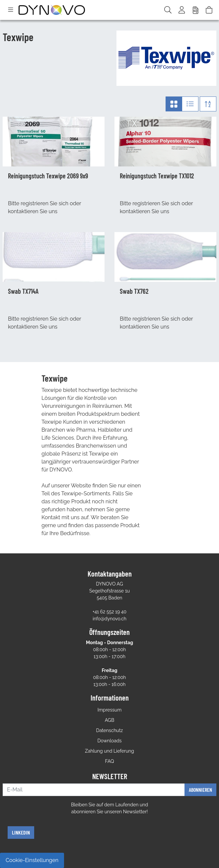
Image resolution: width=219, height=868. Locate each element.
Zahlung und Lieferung (110, 751)
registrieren (35, 203)
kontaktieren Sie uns (33, 211)
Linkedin (21, 832)
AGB (110, 720)
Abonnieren (200, 790)
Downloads (110, 741)
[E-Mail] (94, 790)
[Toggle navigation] (11, 10)
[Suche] (168, 10)
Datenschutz (110, 730)
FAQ (110, 761)
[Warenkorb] (209, 10)
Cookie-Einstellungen (32, 860)
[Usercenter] (182, 10)
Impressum (110, 710)
